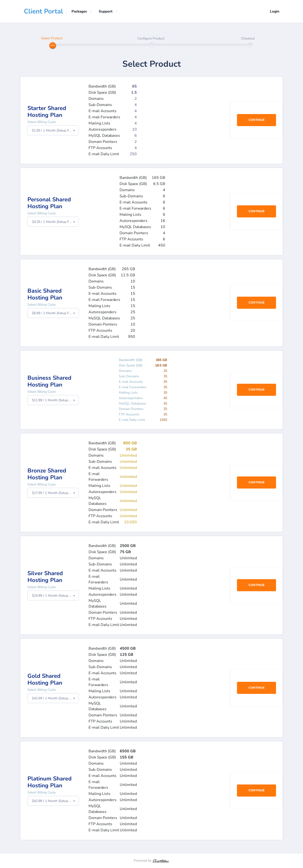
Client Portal (43, 12)
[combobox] (53, 131)
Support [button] (106, 12)
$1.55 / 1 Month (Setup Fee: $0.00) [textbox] (55, 131)
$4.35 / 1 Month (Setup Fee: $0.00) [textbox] (55, 222)
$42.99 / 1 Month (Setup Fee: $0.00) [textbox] (55, 698)
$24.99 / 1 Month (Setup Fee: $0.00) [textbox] (55, 596)
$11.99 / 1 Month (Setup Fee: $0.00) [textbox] (55, 400)
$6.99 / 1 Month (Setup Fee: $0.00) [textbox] (55, 313)
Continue (257, 120)
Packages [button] (79, 12)
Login (275, 12)
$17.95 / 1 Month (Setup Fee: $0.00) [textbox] (55, 493)
